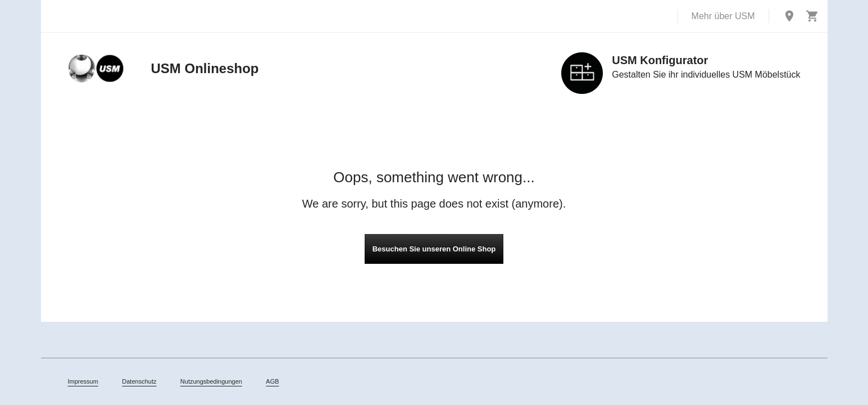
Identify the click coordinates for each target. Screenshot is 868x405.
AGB (272, 381)
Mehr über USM (723, 16)
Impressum (83, 381)
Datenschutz (139, 381)
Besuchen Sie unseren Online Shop (434, 249)
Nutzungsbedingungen (211, 381)
